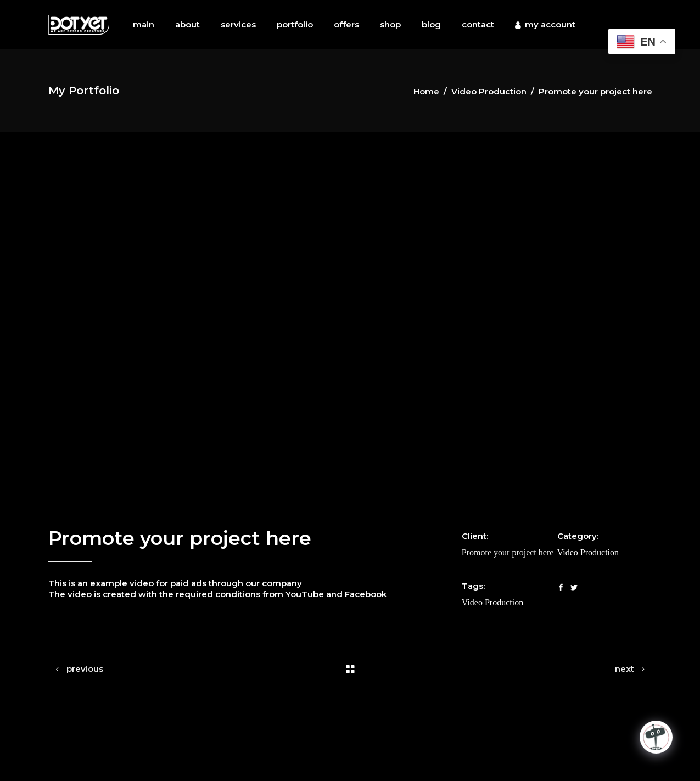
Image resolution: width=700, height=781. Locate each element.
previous (85, 669)
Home (426, 91)
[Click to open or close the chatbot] (656, 737)
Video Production (489, 91)
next (625, 669)
